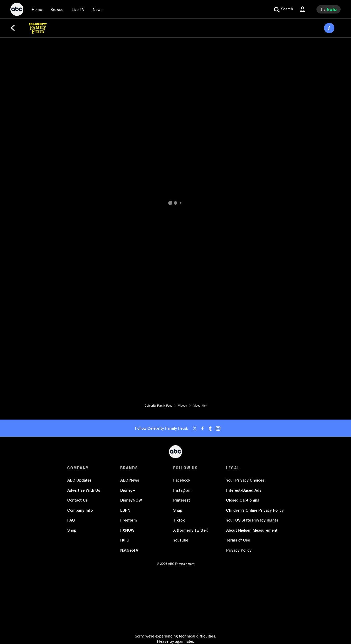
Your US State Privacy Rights (252, 520)
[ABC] (17, 10)
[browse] (57, 9)
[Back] (13, 28)
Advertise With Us (84, 490)
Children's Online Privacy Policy (255, 510)
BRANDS (129, 468)
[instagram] (218, 428)
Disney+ (128, 490)
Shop (72, 530)
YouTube (181, 540)
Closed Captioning (243, 500)
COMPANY (78, 468)
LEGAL (233, 468)
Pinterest (182, 500)
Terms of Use (238, 540)
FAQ (71, 520)
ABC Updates (79, 480)
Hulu (124, 540)
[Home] (37, 9)
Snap (178, 510)
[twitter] (195, 428)
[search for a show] (283, 9)
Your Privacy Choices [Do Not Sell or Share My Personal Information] (245, 480)
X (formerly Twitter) (191, 530)
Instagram (182, 490)
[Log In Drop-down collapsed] (302, 9)
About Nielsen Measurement (252, 530)
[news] (98, 9)
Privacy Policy (239, 550)
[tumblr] (210, 428)
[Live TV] (78, 9)
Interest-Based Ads (244, 490)
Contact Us (77, 500)
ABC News (130, 480)
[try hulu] (329, 9)
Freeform (129, 520)
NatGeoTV (129, 550)
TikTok (179, 520)
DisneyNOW (131, 500)
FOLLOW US (185, 468)
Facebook (182, 480)
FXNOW (127, 530)
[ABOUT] (329, 28)
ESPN (125, 510)
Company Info (80, 510)
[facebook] (203, 428)
